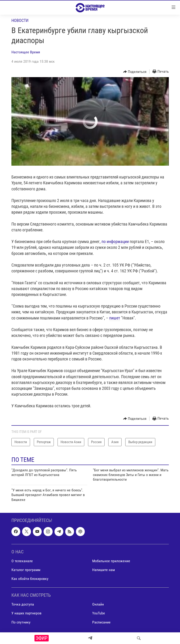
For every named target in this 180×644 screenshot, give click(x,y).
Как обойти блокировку (30, 579)
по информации (115, 241)
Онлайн (98, 604)
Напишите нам (104, 570)
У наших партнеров (26, 613)
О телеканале (22, 561)
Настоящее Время (26, 52)
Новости (20, 20)
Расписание (101, 622)
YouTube (99, 613)
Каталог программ (26, 570)
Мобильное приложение (111, 561)
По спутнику (21, 622)
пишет (115, 318)
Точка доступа (23, 604)
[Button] (135, 72)
